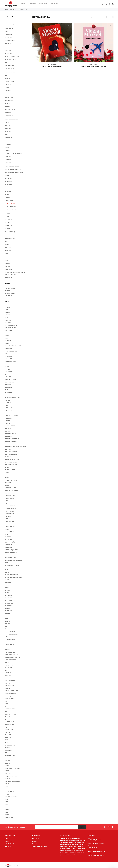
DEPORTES (8, 85)
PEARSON (8, 678)
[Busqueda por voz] (103, 4)
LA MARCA (8, 555)
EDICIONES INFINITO (11, 441)
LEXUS (7, 563)
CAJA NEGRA (8, 372)
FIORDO (7, 485)
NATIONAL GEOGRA (10, 632)
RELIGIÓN (7, 235)
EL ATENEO (8, 457)
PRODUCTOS (13, 9)
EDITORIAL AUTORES (11, 452)
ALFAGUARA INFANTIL (11, 325)
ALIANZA (7, 333)
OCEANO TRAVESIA (10, 660)
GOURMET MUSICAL (10, 509)
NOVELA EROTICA (22, 9)
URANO (7, 784)
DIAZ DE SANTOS (10, 426)
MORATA (7, 624)
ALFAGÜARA (8, 323)
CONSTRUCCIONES (10, 72)
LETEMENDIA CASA (10, 558)
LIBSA (6, 570)
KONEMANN (8, 547)
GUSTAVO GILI (9, 524)
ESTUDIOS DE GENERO (11, 119)
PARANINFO (8, 673)
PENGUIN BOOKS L (10, 681)
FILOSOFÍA (8, 128)
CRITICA (7, 390)
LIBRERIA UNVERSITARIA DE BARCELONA (13, 566)
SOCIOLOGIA (8, 248)
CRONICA (7, 75)
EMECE (7, 467)
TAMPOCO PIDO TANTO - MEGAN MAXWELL (94, 67)
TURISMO (7, 266)
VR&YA (7, 810)
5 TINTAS (7, 307)
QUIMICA (7, 229)
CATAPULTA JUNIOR (10, 379)
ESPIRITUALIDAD (10, 116)
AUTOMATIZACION (10, 41)
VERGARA (7, 802)
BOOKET (7, 369)
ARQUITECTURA (9, 28)
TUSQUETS (8, 773)
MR (6, 629)
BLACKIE (7, 364)
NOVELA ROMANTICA (11, 210)
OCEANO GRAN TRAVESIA (12, 657)
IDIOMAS (7, 150)
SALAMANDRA (9, 730)
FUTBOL (7, 141)
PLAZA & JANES (9, 699)
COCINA (7, 22)
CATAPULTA (8, 377)
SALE (6, 241)
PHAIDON (7, 683)
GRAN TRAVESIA (9, 511)
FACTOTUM (8, 483)
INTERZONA (8, 540)
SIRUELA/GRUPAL (10, 745)
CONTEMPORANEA (10, 288)
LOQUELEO (8, 585)
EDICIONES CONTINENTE (12, 439)
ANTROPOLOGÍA (10, 25)
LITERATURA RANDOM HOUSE (13, 577)
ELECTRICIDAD (9, 97)
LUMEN (7, 588)
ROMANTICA (8, 296)
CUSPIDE (7, 400)
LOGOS (7, 580)
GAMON (7, 503)
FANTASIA (8, 125)
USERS (7, 786)
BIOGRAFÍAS (8, 47)
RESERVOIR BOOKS (10, 714)
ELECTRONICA (9, 100)
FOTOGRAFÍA (9, 138)
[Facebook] (112, 827)
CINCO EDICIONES (10, 382)
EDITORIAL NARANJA (11, 454)
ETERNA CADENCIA (10, 475)
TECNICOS (8, 257)
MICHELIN (7, 608)
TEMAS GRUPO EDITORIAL (12, 768)
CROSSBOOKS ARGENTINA (13, 398)
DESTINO (7, 421)
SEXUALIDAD (8, 277)
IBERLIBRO (8, 537)
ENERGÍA (7, 107)
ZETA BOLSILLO (9, 817)
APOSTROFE (8, 348)
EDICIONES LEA (9, 444)
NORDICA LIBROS (10, 639)
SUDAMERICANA (9, 748)
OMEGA (7, 662)
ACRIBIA (7, 310)
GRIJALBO (7, 519)
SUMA (6, 753)
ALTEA (7, 338)
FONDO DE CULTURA (11, 488)
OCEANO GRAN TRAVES (12, 655)
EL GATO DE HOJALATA (11, 462)
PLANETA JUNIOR (10, 696)
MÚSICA (7, 194)
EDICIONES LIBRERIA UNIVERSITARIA (15, 447)
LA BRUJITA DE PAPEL (11, 552)
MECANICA (8, 188)
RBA (6, 712)
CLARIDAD (8, 385)
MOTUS (7, 626)
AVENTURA (8, 44)
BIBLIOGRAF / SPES (10, 361)
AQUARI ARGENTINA (11, 351)
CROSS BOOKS (9, 392)
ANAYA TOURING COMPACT (13, 346)
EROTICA (7, 291)
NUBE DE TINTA (9, 644)
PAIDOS (7, 670)
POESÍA (7, 216)
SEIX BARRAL (8, 735)
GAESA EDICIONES (10, 496)
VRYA (6, 812)
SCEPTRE (7, 732)
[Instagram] (109, 827)
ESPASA (7, 472)
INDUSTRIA (8, 157)
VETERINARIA (9, 269)
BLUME (7, 367)
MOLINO (7, 613)
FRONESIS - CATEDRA (11, 493)
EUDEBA (7, 478)
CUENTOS (8, 78)
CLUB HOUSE (8, 387)
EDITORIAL (8, 449)
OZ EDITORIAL (9, 668)
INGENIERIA (8, 163)
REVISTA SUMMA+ (10, 238)
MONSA (7, 619)
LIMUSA (7, 572)
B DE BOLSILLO (9, 359)
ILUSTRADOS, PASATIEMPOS (13, 154)
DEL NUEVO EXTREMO (11, 416)
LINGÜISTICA (8, 179)
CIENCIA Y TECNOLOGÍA (12, 56)
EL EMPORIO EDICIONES (12, 459)
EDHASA (7, 431)
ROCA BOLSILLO (9, 722)
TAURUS (7, 766)
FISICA (6, 135)
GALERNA (7, 501)
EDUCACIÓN (8, 94)
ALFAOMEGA (8, 330)
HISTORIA (7, 147)
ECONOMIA (8, 91)
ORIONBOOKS (9, 665)
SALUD (7, 244)
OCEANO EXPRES (10, 652)
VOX (6, 807)
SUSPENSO (8, 251)
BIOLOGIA (8, 50)
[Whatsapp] (105, 827)
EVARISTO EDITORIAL (11, 480)
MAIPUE (7, 593)
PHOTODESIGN (9, 686)
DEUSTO (7, 423)
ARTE (6, 31)
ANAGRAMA (8, 341)
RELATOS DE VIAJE (10, 232)
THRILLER (7, 263)
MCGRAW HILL (9, 606)
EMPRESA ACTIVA (10, 470)
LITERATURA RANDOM (11, 575)
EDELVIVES (8, 429)
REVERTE (7, 717)
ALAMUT (7, 318)
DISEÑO (7, 88)
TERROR (7, 260)
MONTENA (8, 621)
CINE (6, 63)
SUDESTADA (8, 750)
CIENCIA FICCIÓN (10, 53)
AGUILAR (7, 315)
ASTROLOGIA (9, 34)
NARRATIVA (8, 197)
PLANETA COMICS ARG (11, 691)
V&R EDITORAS (9, 792)
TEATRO (7, 254)
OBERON (7, 647)
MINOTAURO (8, 611)
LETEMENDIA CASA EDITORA (13, 560)
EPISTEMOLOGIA (10, 110)
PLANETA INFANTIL (10, 693)
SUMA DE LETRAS (10, 755)
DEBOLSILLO (8, 410)
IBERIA (7, 534)
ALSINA (7, 336)
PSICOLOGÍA (8, 226)
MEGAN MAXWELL (10, 293)
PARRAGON (8, 675)
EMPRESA (7, 103)
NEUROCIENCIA (9, 201)
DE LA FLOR (8, 403)
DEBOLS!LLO (8, 408)
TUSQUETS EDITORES (11, 776)
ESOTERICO (8, 113)
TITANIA (7, 771)
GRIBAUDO (8, 516)
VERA (6, 799)
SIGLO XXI (8, 737)
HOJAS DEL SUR (9, 532)
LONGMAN (8, 582)
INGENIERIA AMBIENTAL (12, 166)
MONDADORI (9, 616)
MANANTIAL (8, 595)
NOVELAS (7, 213)
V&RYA (7, 794)
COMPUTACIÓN (9, 66)
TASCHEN (7, 763)
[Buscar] (106, 4)
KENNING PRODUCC (10, 545)
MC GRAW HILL (9, 603)
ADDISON (7, 312)
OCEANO (7, 650)
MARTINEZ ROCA (10, 601)
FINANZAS (8, 132)
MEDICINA (8, 191)
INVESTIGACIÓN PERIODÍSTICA (14, 172)
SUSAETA (7, 758)
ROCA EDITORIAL (10, 724)
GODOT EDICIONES (10, 506)
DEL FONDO (8, 413)
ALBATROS (8, 320)
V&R (6, 789)
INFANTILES (8, 160)
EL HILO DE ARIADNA (11, 465)
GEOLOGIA (8, 144)
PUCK (6, 704)
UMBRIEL (7, 779)
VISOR (6, 804)
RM (6, 719)
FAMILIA (7, 122)
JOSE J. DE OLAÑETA (11, 542)
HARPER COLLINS (10, 527)
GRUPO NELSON (9, 521)
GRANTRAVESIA (9, 514)
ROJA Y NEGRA (9, 727)
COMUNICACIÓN (9, 69)
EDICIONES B (8, 436)
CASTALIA (7, 374)
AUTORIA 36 (8, 356)
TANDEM (7, 761)
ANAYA (7, 343)
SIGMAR (7, 740)
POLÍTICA (7, 222)
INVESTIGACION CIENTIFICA (13, 169)
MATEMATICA (9, 185)
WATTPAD (8, 815)
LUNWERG (8, 590)
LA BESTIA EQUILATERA (12, 550)
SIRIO (6, 742)
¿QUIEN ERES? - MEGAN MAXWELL (52, 67)
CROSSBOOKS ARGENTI (12, 395)
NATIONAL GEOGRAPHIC (12, 634)
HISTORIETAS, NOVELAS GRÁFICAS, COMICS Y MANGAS (15, 273)
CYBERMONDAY (9, 81)
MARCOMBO (8, 598)
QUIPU (7, 706)
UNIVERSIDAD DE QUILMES (13, 781)
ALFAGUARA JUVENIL (11, 328)
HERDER (7, 529)
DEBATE (7, 405)
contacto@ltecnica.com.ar (96, 856)
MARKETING (8, 182)
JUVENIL (7, 175)
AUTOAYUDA (8, 38)
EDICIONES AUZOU (10, 434)
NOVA (6, 642)
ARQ (6, 354)
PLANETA (7, 688)
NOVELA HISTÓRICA (10, 207)
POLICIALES (8, 219)
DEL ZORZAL (8, 418)
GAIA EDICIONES (10, 498)
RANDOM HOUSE (10, 709)
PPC (6, 701)
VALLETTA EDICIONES (11, 797)
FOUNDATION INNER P (11, 490)
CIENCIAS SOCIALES (10, 60)
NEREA (7, 637)
